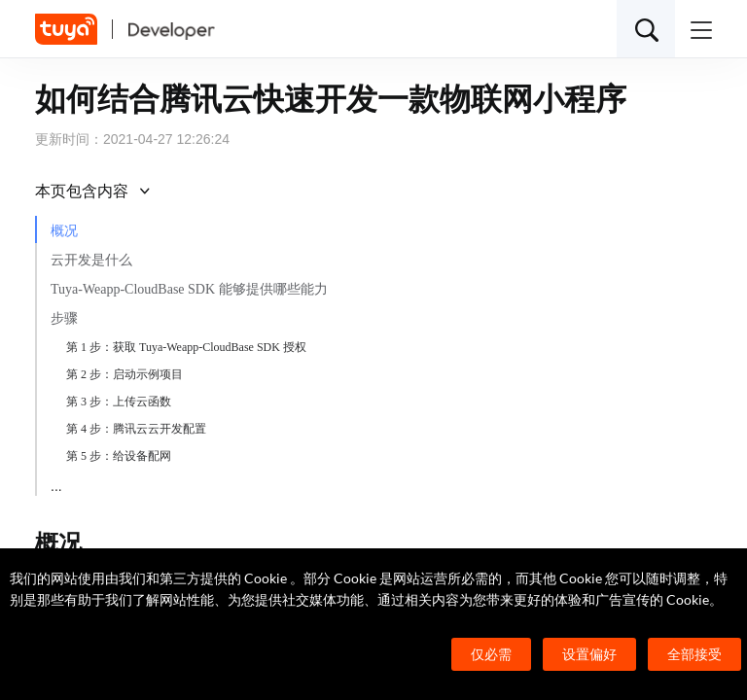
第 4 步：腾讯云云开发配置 (136, 429)
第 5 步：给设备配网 (119, 456)
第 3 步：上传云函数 (119, 402)
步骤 (64, 318)
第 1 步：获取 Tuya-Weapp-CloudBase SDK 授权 (186, 347)
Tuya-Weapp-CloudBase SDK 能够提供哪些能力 (189, 289)
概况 (64, 231)
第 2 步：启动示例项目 (124, 374)
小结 (64, 484)
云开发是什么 (91, 260)
